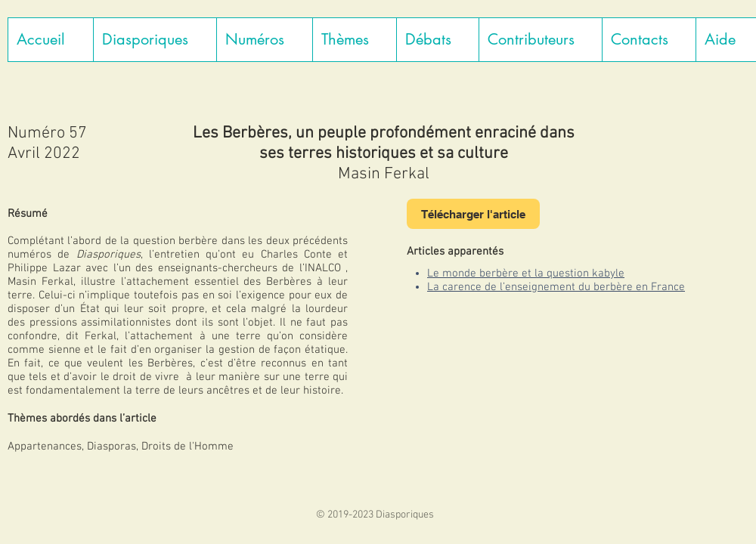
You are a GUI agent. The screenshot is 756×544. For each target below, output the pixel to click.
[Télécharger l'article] (473, 214)
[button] (155, 40)
